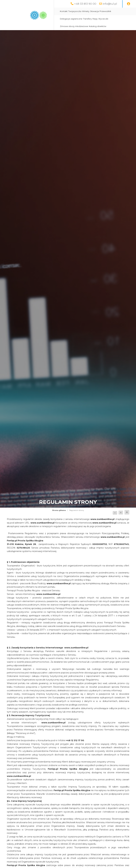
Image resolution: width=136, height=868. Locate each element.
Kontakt (64, 11)
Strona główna (59, 510)
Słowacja (94, 11)
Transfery (87, 19)
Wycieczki (103, 19)
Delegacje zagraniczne (71, 19)
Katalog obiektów (98, 26)
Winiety (86, 11)
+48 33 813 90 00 (85, 4)
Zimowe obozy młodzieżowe (74, 26)
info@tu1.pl (110, 4)
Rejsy (95, 19)
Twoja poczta (75, 11)
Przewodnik (105, 11)
